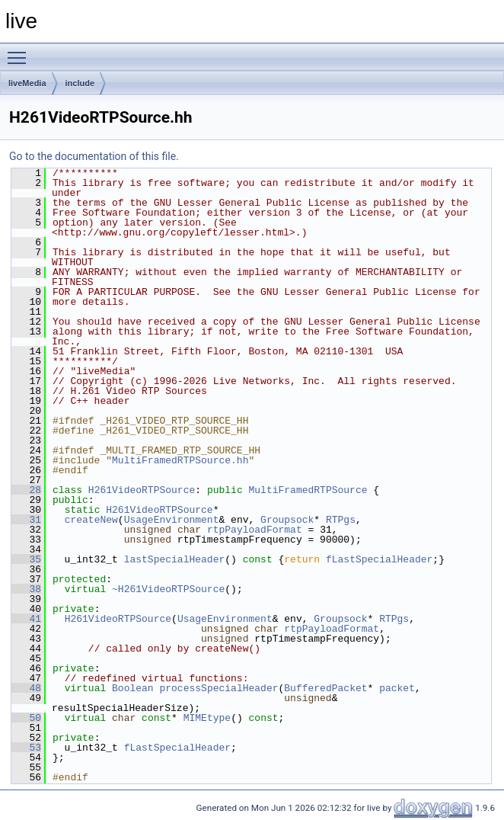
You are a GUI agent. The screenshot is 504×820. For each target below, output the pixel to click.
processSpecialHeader (219, 688)
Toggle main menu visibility (21, 51)
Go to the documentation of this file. (94, 156)
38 (26, 589)
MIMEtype (207, 718)
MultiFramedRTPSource (308, 490)
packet (397, 688)
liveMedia (27, 83)
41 (26, 619)
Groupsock (287, 520)
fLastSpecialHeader (379, 559)
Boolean (133, 688)
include (80, 83)
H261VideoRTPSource (142, 490)
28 (26, 490)
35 (26, 559)
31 (26, 520)
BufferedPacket (325, 688)
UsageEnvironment (172, 520)
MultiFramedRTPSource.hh (180, 460)
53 (26, 748)
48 (26, 688)
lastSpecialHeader (175, 559)
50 (26, 718)
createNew (91, 520)
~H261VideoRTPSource (168, 589)
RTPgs (341, 520)
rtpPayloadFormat (255, 530)
